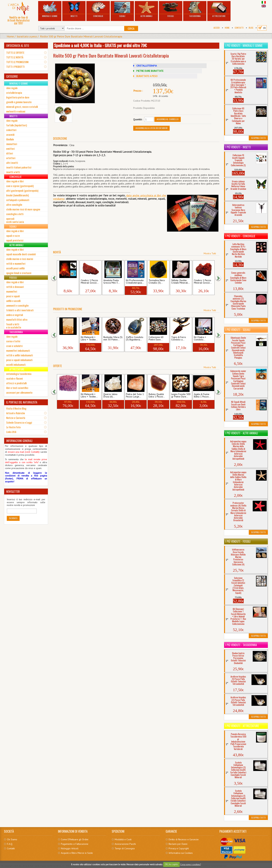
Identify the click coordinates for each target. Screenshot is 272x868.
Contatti (239, 28)
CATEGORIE (12, 76)
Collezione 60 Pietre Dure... (156, 338)
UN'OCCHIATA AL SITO (18, 46)
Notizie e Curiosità (16, 418)
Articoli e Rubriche (16, 413)
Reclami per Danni (178, 844)
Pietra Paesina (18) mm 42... (65, 338)
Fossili (171, 10)
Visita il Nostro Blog (16, 408)
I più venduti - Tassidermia (241, 645)
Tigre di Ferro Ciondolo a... (179, 338)
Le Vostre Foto (13, 427)
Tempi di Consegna (125, 848)
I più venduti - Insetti (238, 147)
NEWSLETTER (13, 492)
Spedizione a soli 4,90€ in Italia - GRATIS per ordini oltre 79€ (100, 45)
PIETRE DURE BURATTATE (150, 71)
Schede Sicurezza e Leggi (19, 422)
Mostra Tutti (210, 253)
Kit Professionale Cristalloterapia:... (135, 282)
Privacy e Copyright (179, 848)
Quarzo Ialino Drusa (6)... (110, 396)
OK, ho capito (171, 864)
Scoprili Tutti (258, 138)
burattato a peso (27, 36)
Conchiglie (98, 10)
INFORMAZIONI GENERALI (19, 441)
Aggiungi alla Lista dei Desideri (151, 128)
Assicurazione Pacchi (125, 844)
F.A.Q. (10, 844)
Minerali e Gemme (50, 10)
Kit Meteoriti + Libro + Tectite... (89, 338)
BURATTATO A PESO (147, 76)
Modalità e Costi (123, 839)
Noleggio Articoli (70, 848)
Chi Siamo (12, 839)
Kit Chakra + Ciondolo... (200, 338)
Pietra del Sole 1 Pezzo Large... (135, 396)
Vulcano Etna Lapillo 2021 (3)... (67, 282)
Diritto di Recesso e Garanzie (184, 839)
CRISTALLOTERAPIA (147, 66)
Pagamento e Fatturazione (75, 844)
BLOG (251, 28)
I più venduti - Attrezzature (242, 726)
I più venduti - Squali (238, 330)
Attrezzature (219, 10)
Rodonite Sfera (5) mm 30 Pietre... (113, 338)
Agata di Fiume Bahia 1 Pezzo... (202, 396)
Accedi (217, 28)
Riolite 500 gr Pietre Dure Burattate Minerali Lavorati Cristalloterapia (81, 36)
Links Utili (11, 432)
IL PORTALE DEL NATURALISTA (22, 402)
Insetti (74, 10)
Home (227, 28)
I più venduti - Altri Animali (242, 433)
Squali (122, 10)
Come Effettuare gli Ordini (75, 839)
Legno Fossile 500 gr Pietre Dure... (181, 396)
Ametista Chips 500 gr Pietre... (66, 396)
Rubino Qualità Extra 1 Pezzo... (157, 396)
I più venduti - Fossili (238, 541)
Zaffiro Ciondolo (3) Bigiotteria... (135, 338)
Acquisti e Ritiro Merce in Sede (77, 853)
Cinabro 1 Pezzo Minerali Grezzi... (90, 282)
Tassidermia (195, 10)
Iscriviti (13, 518)
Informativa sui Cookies (181, 853)
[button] (56, 278)
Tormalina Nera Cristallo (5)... (157, 282)
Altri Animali (146, 10)
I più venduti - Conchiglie (240, 236)
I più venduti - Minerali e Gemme (244, 46)
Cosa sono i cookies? (191, 864)
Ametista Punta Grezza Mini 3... (112, 282)
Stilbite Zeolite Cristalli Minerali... (180, 282)
